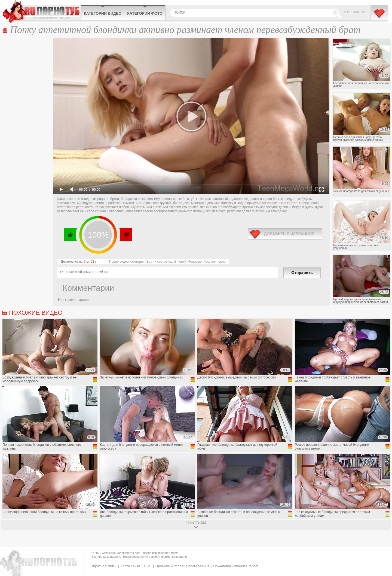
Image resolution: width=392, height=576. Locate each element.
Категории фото (145, 13)
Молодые (194, 262)
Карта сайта (130, 566)
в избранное (285, 234)
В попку (180, 262)
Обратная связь (103, 566)
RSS (148, 566)
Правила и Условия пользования (182, 566)
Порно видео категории (127, 262)
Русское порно (215, 262)
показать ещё (196, 523)
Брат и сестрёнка (160, 262)
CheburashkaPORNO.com (42, 11)
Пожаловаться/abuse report (235, 566)
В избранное (356, 12)
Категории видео (103, 13)
